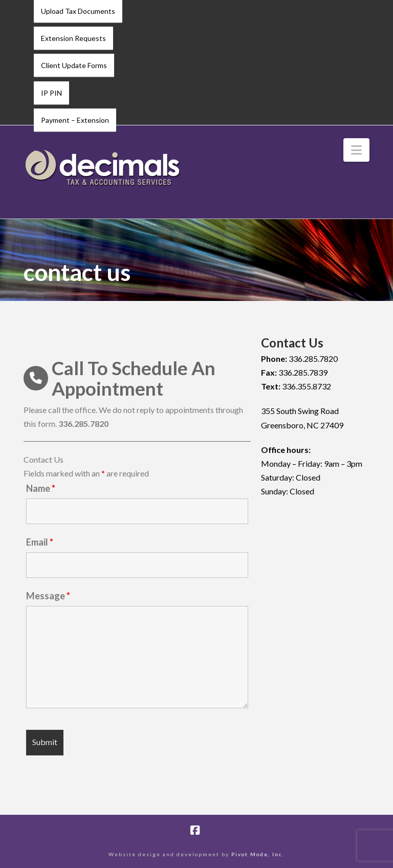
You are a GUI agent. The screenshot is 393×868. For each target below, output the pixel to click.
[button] (356, 150)
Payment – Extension (75, 120)
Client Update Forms (74, 65)
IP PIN (51, 93)
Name (41, 488)
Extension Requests (73, 38)
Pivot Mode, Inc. (258, 854)
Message (48, 596)
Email (40, 542)
